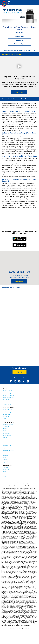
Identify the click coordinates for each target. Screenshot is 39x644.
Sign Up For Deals (7, 445)
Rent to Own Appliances (9, 393)
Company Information (8, 424)
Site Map (5, 460)
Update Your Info (7, 414)
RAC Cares (6, 431)
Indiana (16, 378)
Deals (4, 443)
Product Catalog (7, 404)
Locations (10, 378)
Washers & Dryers (20, 44)
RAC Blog (5, 438)
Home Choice (6, 470)
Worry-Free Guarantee (8, 451)
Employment (6, 426)
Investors (5, 429)
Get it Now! (6, 467)
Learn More (19, 92)
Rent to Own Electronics (9, 398)
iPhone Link (20, 245)
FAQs (4, 419)
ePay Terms (28, 483)
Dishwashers (19, 40)
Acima (5, 476)
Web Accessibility (20, 483)
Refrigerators (20, 36)
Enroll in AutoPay (7, 412)
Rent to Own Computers (9, 395)
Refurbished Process (8, 402)
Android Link (20, 239)
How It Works (6, 416)
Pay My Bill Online (7, 462)
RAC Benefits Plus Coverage (10, 474)
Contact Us (6, 455)
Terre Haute (23, 378)
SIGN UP (20, 372)
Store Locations (7, 433)
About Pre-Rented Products (10, 400)
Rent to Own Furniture (8, 391)
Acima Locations (7, 435)
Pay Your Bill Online (8, 410)
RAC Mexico (6, 472)
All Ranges (19, 33)
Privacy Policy (11, 483)
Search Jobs (19, 281)
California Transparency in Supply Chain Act (19, 486)
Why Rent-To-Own (7, 453)
